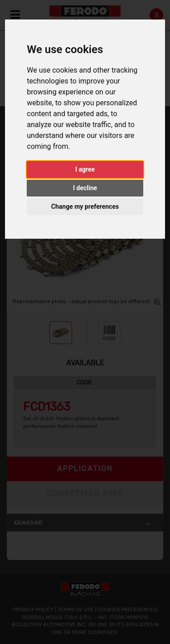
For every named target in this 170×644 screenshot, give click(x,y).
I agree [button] (85, 169)
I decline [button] (85, 188)
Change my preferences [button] (85, 206)
